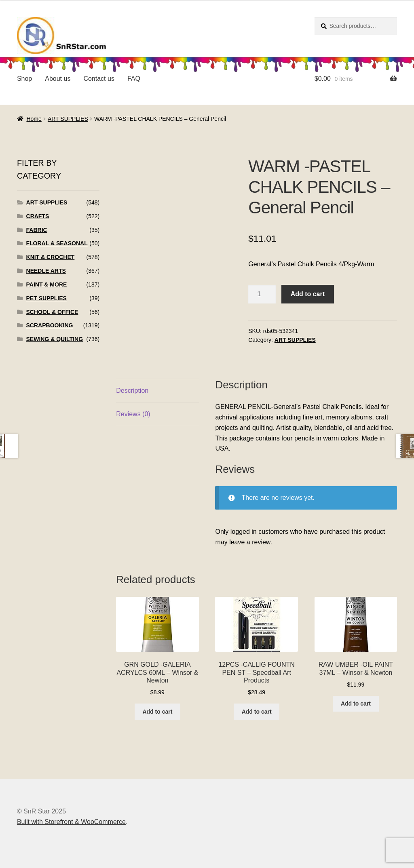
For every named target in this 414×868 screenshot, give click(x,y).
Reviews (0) (133, 414)
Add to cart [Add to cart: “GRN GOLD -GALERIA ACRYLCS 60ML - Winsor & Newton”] (157, 712)
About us (58, 79)
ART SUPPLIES (68, 119)
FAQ (134, 79)
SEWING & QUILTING (55, 339)
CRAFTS (38, 216)
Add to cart (308, 294)
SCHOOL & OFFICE (52, 312)
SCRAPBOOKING (50, 325)
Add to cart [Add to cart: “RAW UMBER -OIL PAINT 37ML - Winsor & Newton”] (356, 704)
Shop (24, 79)
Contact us (99, 79)
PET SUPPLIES (46, 298)
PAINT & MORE (47, 284)
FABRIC (37, 230)
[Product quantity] (262, 294)
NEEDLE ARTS (46, 271)
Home (34, 119)
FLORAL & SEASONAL (57, 243)
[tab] (157, 391)
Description (132, 391)
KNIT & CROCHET (51, 257)
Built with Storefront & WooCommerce (71, 822)
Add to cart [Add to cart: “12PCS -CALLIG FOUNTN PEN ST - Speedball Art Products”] (257, 712)
